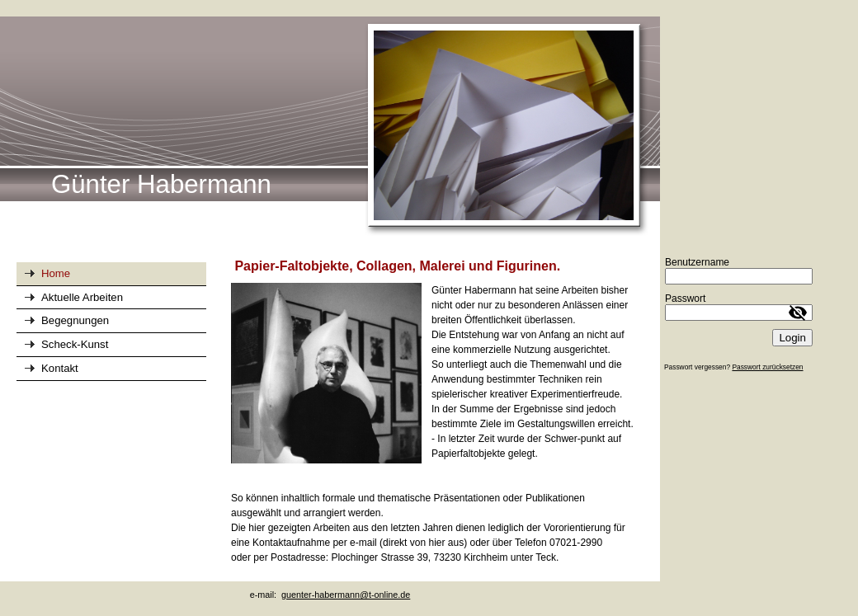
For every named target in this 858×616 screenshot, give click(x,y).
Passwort (685, 299)
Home (56, 273)
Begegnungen (75, 320)
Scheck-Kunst (75, 344)
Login (792, 338)
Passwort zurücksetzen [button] (767, 367)
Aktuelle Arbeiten (82, 297)
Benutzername (697, 262)
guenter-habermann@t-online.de (346, 595)
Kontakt (60, 368)
